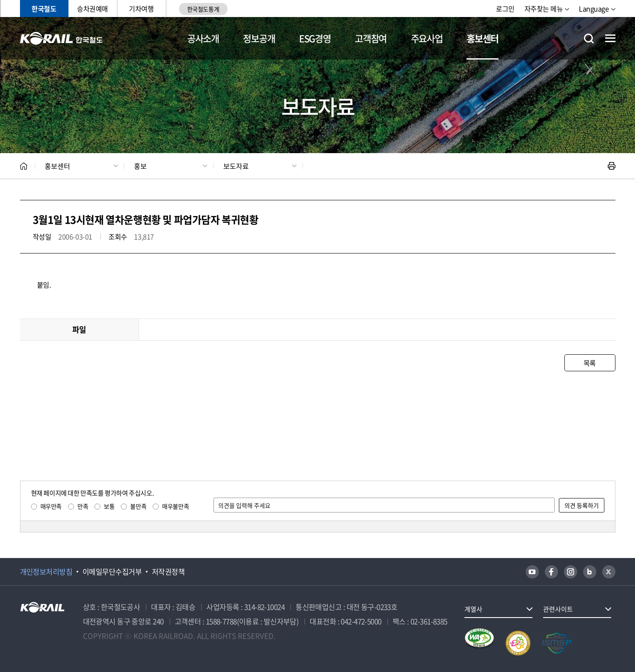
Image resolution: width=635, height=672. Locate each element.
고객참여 (371, 38)
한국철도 (44, 9)
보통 (109, 506)
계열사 (473, 609)
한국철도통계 (203, 9)
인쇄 (612, 166)
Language (594, 9)
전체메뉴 (610, 38)
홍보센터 (483, 38)
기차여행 (141, 9)
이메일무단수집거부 (112, 572)
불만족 (138, 506)
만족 (83, 506)
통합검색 (589, 38)
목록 (590, 363)
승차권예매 (93, 9)
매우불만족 (175, 506)
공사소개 (203, 38)
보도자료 (236, 166)
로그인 (505, 9)
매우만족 (51, 506)
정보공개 (259, 38)
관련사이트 (558, 609)
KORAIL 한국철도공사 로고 (61, 38)
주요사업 (427, 38)
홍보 (140, 166)
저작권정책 (168, 572)
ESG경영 (315, 38)
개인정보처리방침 (46, 572)
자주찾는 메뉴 (544, 9)
